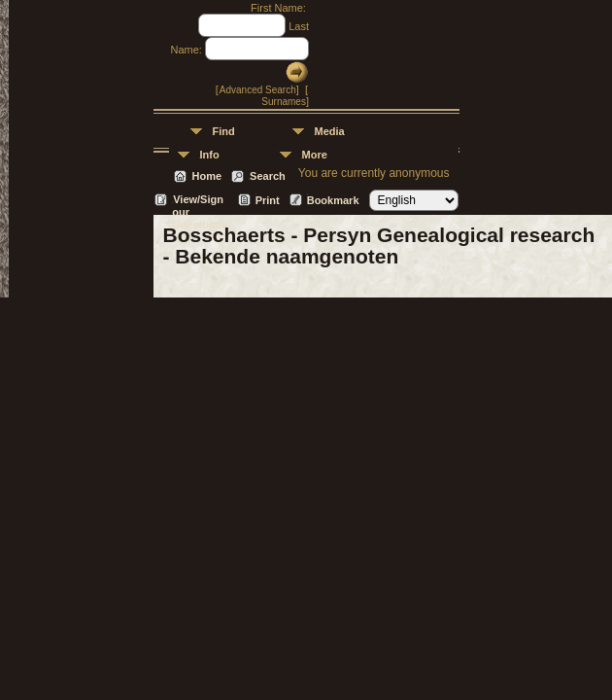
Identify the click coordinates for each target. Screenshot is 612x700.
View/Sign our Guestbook (200, 201)
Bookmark (333, 200)
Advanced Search (258, 90)
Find (224, 131)
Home (207, 176)
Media (330, 131)
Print (268, 200)
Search (268, 176)
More (315, 155)
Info (210, 155)
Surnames (284, 102)
